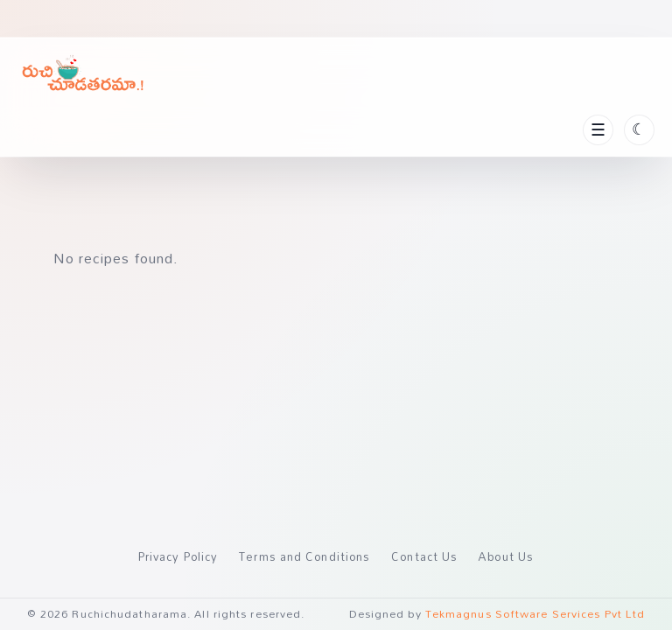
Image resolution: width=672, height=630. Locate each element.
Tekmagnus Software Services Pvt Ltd (535, 614)
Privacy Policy (178, 556)
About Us (506, 556)
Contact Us (424, 556)
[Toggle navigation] (598, 130)
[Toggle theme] (639, 130)
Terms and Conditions (304, 556)
